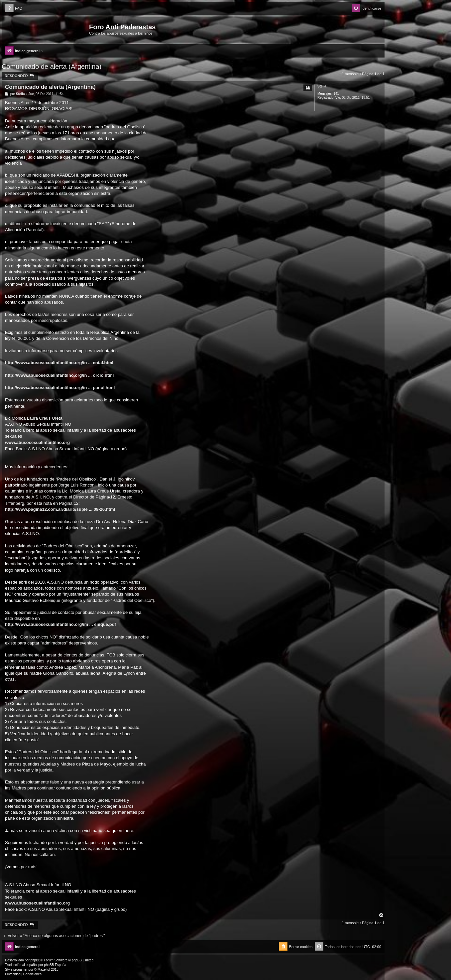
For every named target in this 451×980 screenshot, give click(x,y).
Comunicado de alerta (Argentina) (52, 67)
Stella (322, 86)
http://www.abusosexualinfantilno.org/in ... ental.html (59, 363)
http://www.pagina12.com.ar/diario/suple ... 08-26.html (60, 509)
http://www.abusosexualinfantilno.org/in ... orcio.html (59, 375)
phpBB (36, 960)
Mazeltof (44, 970)
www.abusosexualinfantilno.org (37, 442)
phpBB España (55, 965)
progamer (20, 970)
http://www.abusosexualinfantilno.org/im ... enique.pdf (60, 624)
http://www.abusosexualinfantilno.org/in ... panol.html (60, 388)
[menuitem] (14, 8)
